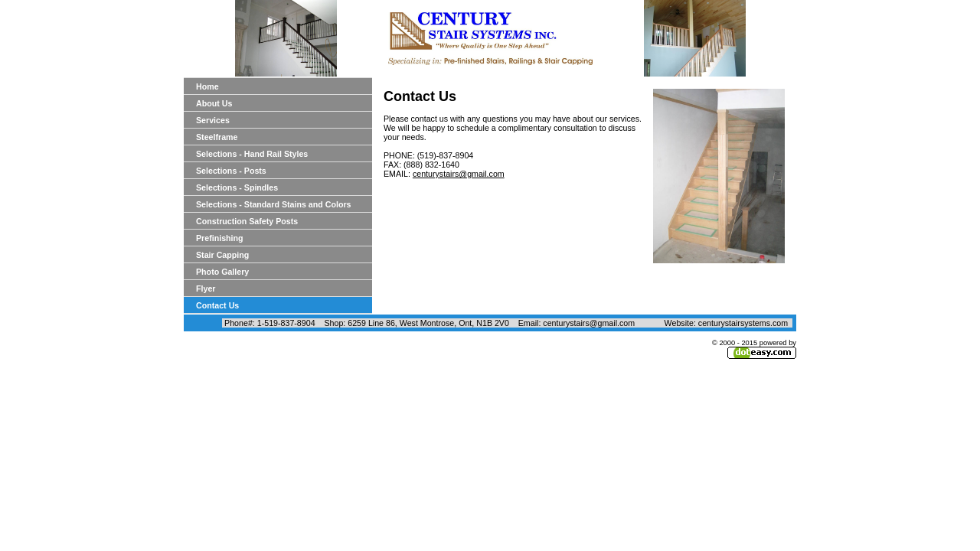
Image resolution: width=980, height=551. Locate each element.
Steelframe (217, 137)
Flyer (206, 289)
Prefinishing (220, 238)
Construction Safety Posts (247, 221)
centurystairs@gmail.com (459, 174)
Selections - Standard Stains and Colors (274, 204)
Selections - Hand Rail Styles (252, 154)
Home (207, 86)
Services (213, 120)
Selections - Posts (231, 171)
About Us (214, 103)
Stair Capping (222, 255)
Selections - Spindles (237, 187)
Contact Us (217, 305)
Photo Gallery (222, 272)
